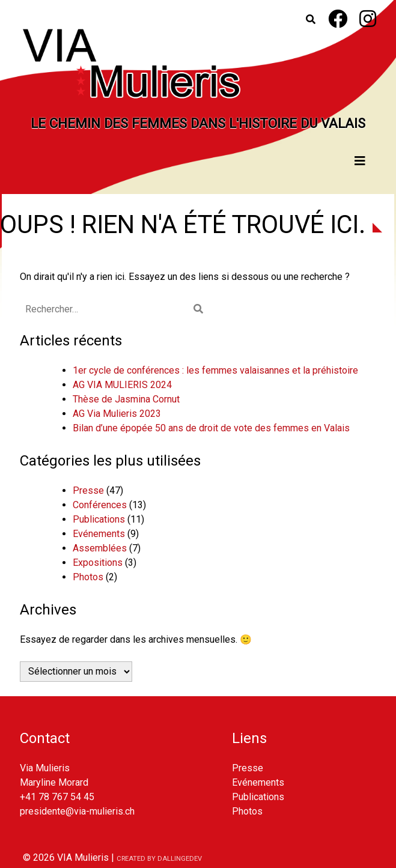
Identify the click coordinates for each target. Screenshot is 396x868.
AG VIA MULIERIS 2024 (122, 385)
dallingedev (180, 859)
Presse (88, 490)
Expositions (98, 563)
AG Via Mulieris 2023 (117, 414)
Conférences (100, 505)
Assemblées (100, 548)
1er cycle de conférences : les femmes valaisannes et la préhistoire (215, 370)
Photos (88, 577)
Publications (99, 519)
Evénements (99, 534)
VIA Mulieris (83, 857)
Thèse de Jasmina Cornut (126, 399)
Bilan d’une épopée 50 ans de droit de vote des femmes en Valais (211, 428)
